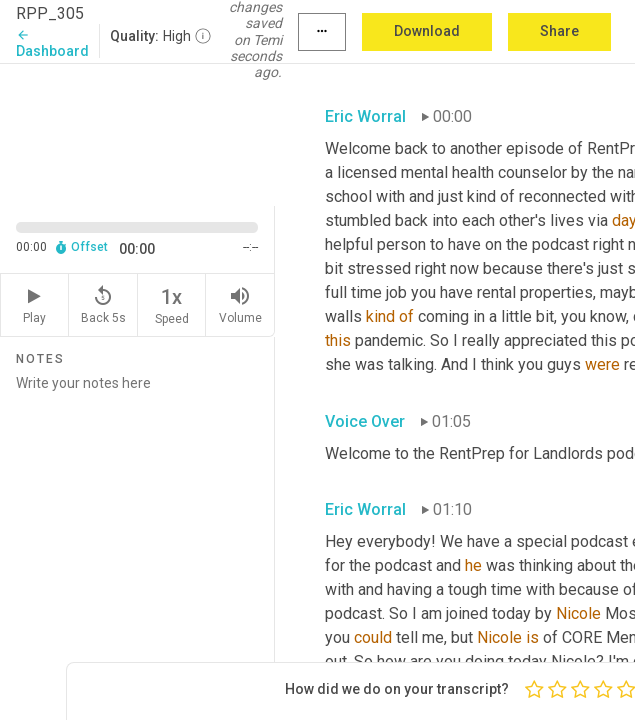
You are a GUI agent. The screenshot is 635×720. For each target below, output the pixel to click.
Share (559, 31)
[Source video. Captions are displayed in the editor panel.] (137, 133)
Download (427, 31)
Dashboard (52, 43)
